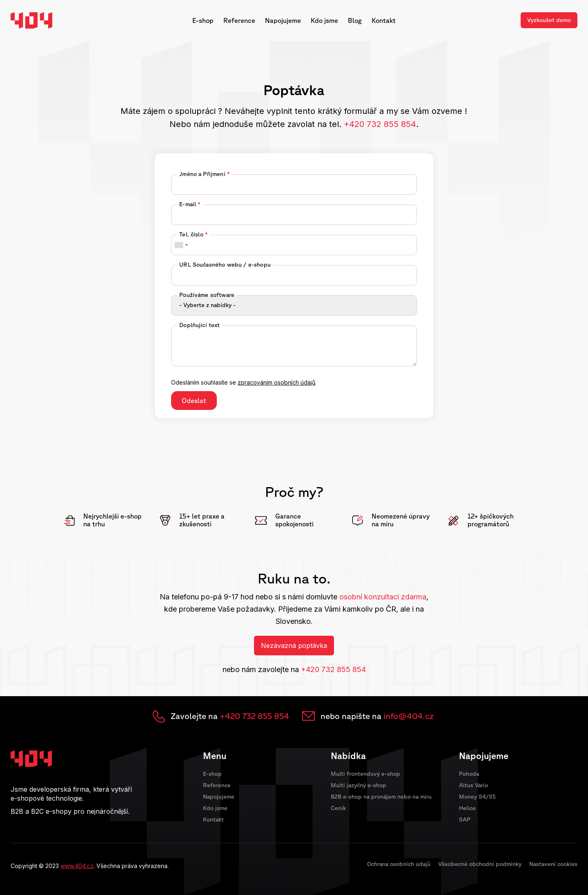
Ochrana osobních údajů (399, 864)
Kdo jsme (324, 20)
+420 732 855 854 (333, 669)
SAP (465, 819)
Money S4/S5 (477, 797)
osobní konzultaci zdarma (383, 597)
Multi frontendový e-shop (365, 774)
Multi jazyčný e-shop (359, 785)
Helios (467, 808)
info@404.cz (409, 716)
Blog (355, 20)
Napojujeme (283, 20)
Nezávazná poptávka (294, 646)
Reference (239, 20)
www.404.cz (77, 866)
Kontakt (384, 20)
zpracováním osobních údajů (276, 382)
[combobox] (181, 245)
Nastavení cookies (553, 864)
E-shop (203, 20)
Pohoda (469, 774)
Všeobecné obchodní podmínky (480, 864)
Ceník (338, 808)
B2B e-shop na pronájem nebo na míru (381, 797)
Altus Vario (473, 785)
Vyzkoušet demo (549, 20)
